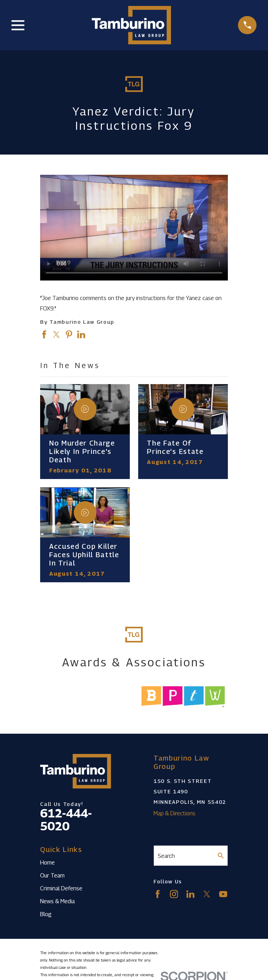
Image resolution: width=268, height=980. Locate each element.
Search (166, 856)
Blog (46, 914)
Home (47, 862)
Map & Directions (174, 813)
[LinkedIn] (190, 894)
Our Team (52, 875)
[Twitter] (207, 894)
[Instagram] (174, 894)
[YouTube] (223, 894)
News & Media (57, 901)
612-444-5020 (66, 820)
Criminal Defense (61, 888)
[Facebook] (158, 894)
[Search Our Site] (221, 856)
